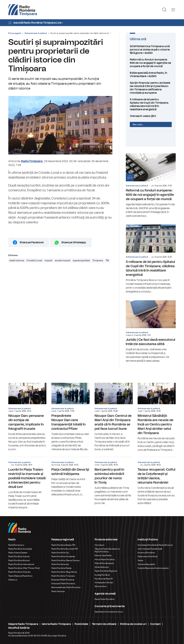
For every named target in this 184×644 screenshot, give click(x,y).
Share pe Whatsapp (74, 242)
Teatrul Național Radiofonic (20, 576)
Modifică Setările (19, 628)
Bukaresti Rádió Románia (63, 580)
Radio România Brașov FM (63, 545)
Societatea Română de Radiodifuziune (155, 545)
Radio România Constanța (63, 556)
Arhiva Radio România (105, 559)
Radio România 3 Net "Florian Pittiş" (24, 568)
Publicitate (81, 624)
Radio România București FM (64, 549)
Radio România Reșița (61, 568)
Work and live (100, 586)
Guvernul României (146, 553)
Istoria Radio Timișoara (56, 624)
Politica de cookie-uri (133, 624)
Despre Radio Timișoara (23, 624)
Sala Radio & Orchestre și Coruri (109, 612)
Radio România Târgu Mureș (64, 572)
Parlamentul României (148, 556)
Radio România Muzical (19, 560)
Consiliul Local (34, 261)
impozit (48, 261)
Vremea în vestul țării (151, 116)
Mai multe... (138, 125)
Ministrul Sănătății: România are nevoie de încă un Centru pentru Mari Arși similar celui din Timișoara (157, 417)
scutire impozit (63, 261)
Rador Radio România (104, 599)
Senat (140, 560)
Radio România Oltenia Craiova (65, 560)
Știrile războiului (102, 567)
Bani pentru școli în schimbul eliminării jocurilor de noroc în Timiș (114, 481)
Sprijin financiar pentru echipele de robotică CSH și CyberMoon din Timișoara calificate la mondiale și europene (151, 88)
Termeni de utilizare (104, 624)
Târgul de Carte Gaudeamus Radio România (107, 550)
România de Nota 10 (104, 579)
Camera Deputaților (146, 564)
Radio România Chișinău (19, 572)
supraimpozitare (81, 261)
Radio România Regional (106, 571)
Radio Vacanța (58, 591)
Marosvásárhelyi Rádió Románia (66, 587)
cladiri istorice (17, 261)
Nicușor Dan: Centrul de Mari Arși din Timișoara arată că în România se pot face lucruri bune (114, 417)
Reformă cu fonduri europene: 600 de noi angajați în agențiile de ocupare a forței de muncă (151, 63)
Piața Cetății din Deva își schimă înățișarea (70, 477)
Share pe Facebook (32, 242)
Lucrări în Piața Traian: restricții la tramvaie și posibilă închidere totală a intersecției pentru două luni (27, 483)
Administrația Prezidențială (150, 549)
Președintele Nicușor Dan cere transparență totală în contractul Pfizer (70, 417)
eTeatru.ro (13, 580)
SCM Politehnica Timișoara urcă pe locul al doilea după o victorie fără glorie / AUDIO (151, 50)
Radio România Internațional (21, 564)
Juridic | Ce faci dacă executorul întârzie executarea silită (151, 332)
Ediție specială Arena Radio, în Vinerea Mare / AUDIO (151, 75)
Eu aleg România (102, 575)
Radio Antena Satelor (18, 553)
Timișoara (98, 261)
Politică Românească (104, 563)
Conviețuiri (99, 545)
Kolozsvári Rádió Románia (63, 584)
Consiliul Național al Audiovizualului (153, 568)
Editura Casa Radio (103, 555)
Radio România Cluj (60, 553)
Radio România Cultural (19, 556)
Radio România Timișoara (63, 576)
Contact (155, 624)
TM (107, 261)
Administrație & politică (36, 33)
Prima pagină (15, 33)
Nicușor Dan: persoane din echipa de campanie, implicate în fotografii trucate (27, 417)
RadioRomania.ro (16, 545)
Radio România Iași (60, 564)
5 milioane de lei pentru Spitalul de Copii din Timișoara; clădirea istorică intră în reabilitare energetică (151, 104)
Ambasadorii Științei (104, 583)
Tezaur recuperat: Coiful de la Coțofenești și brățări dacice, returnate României (157, 481)
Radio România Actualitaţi (20, 549)
